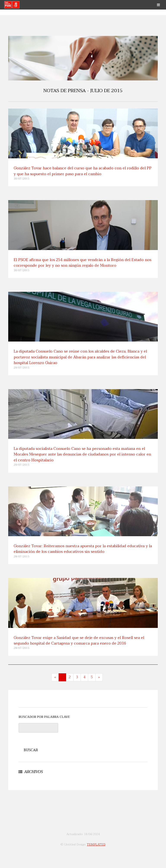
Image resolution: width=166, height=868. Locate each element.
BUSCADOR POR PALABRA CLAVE (44, 717)
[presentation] (96, 732)
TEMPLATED (96, 845)
